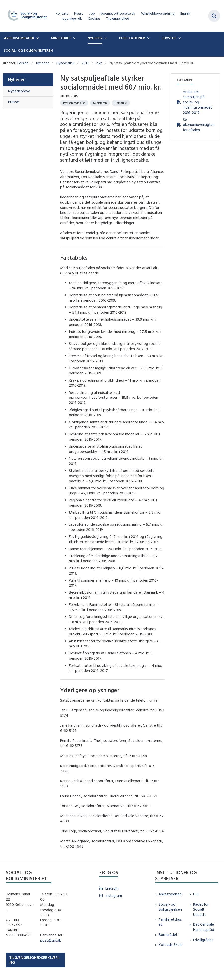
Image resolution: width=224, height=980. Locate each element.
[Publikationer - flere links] (148, 38)
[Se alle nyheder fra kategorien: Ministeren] (100, 103)
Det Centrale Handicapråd (204, 927)
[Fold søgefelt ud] (214, 16)
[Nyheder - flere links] (105, 38)
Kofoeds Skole (170, 944)
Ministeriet (61, 38)
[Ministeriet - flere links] (74, 38)
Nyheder (95, 38)
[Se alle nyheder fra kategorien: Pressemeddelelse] (74, 103)
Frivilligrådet (203, 940)
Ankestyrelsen (170, 894)
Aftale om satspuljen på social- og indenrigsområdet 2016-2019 (197, 102)
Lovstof (169, 38)
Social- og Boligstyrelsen (170, 907)
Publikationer (132, 38)
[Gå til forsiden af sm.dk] (26, 16)
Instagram (114, 896)
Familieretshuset (170, 922)
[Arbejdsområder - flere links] (37, 38)
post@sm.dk (51, 940)
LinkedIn (112, 888)
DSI (196, 894)
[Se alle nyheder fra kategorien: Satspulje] (121, 103)
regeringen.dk (72, 18)
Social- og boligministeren (28, 50)
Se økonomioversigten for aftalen (198, 125)
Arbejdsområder (19, 38)
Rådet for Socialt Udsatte (201, 909)
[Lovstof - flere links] (179, 38)
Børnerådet (168, 934)
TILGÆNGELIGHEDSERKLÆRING (34, 960)
